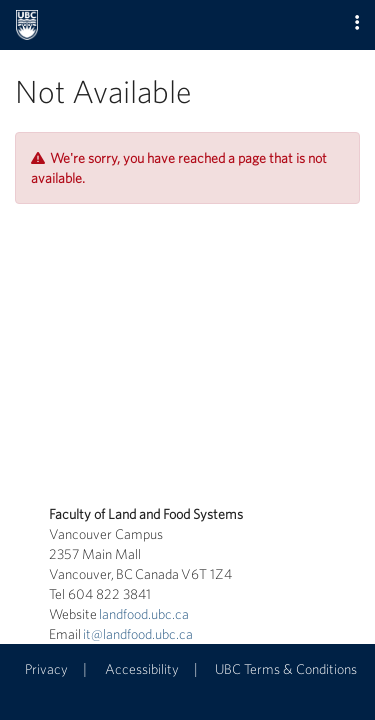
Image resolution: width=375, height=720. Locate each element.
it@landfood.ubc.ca (138, 634)
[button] (357, 24)
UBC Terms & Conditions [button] (286, 669)
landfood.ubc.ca (144, 614)
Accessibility (142, 669)
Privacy (46, 669)
